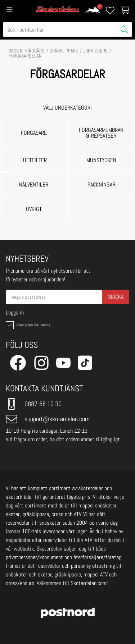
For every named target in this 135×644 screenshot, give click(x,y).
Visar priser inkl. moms (27, 325)
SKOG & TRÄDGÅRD (27, 51)
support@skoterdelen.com (48, 419)
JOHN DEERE (95, 51)
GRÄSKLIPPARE (64, 51)
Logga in (15, 313)
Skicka (116, 297)
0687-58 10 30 (34, 404)
